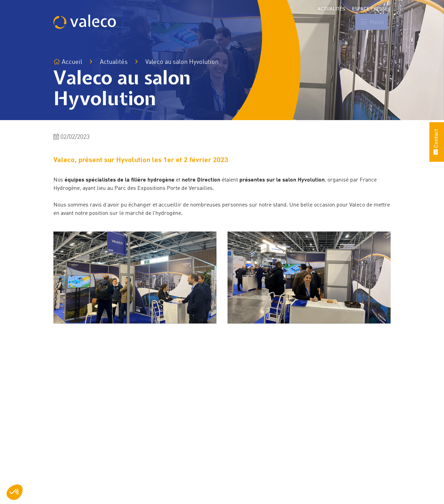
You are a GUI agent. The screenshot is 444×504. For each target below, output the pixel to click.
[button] (15, 492)
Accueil (68, 62)
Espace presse (370, 9)
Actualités (331, 9)
